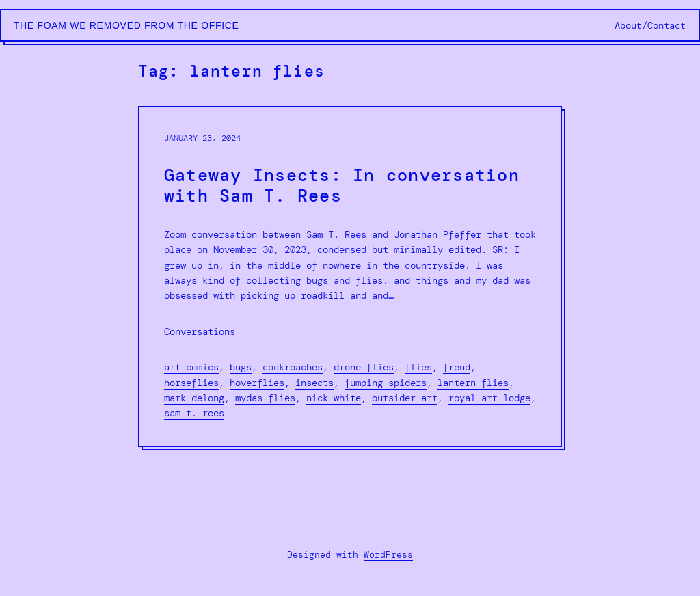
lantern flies (473, 383)
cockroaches (293, 367)
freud (457, 367)
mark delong (194, 398)
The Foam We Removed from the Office (126, 25)
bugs (241, 367)
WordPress (388, 555)
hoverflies (257, 383)
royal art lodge (489, 398)
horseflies (191, 383)
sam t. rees (194, 413)
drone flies (364, 367)
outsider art (405, 398)
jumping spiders (386, 383)
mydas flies (265, 398)
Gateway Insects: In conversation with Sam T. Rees (342, 186)
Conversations (200, 331)
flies (418, 367)
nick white (334, 398)
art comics (191, 367)
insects (314, 383)
